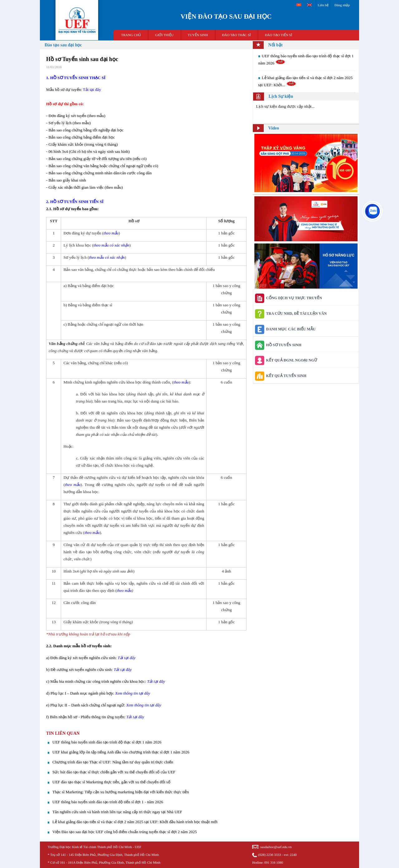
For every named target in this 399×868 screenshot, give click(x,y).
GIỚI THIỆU (164, 35)
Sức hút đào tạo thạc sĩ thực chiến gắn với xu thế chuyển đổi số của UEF (114, 772)
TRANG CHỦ (131, 35)
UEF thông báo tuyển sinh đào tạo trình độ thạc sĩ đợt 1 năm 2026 (107, 742)
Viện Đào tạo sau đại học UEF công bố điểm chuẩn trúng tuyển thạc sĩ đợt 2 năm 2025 (125, 832)
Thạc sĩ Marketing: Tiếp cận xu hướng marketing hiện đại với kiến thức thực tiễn (121, 792)
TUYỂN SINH (198, 35)
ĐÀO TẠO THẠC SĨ (236, 35)
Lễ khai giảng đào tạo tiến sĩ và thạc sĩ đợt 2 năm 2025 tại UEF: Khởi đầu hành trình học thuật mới (135, 822)
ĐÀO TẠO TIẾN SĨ (279, 35)
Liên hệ (323, 5)
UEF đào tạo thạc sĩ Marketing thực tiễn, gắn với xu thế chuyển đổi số (111, 782)
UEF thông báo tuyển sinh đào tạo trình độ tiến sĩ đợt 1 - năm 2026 (108, 802)
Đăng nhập (342, 5)
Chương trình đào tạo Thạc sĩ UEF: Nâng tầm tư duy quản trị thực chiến (113, 762)
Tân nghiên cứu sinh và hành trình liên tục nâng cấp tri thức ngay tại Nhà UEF (117, 812)
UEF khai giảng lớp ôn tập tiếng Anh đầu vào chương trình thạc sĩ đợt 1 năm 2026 (121, 752)
